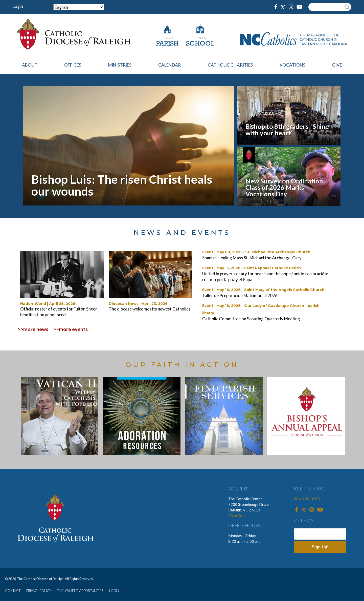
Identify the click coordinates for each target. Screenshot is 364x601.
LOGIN (114, 591)
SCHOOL (200, 44)
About (30, 65)
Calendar (169, 65)
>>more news (33, 329)
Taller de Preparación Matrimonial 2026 (240, 295)
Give (337, 65)
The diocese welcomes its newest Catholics (150, 309)
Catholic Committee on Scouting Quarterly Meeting (251, 319)
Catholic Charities (230, 65)
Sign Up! (320, 547)
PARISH (167, 44)
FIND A (167, 38)
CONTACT (13, 591)
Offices (73, 65)
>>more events (71, 329)
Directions (237, 515)
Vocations (292, 65)
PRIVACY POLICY (39, 591)
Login (18, 6)
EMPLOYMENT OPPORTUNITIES (80, 591)
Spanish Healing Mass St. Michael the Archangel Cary (252, 258)
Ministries (120, 65)
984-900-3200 (307, 499)
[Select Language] (79, 7)
